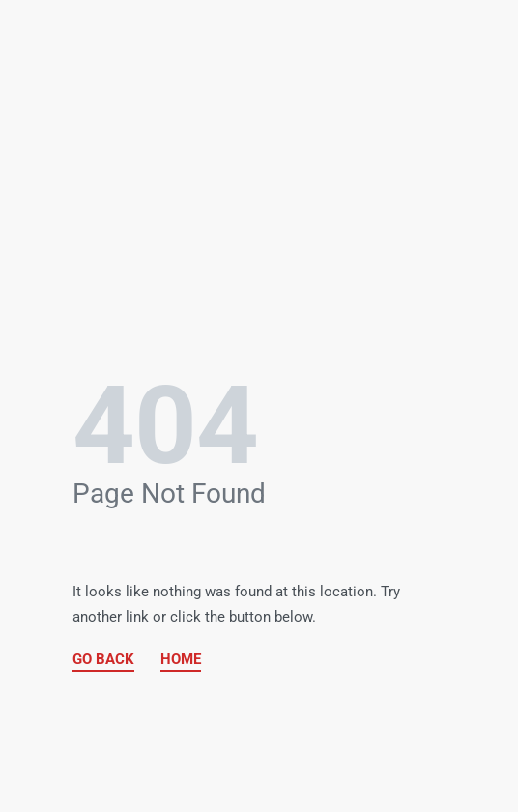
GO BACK (103, 659)
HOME (181, 659)
